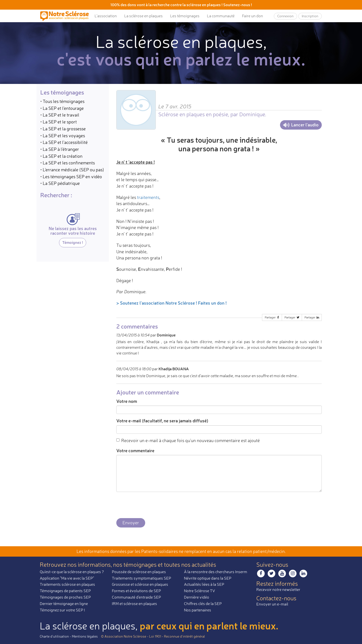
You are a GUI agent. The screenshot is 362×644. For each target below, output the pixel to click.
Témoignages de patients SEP (65, 591)
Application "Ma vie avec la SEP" (67, 578)
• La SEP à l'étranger (60, 149)
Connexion (285, 16)
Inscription (310, 16)
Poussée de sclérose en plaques (139, 572)
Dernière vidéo (197, 597)
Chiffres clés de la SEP (203, 604)
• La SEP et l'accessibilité (64, 142)
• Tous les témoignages (62, 101)
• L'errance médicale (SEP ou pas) (72, 170)
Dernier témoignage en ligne (64, 604)
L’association (106, 16)
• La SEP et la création (61, 156)
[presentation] (154, 505)
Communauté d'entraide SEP (136, 597)
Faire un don (252, 16)
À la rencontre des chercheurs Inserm (216, 572)
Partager (272, 317)
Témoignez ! (73, 242)
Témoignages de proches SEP (65, 597)
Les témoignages (185, 16)
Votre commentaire (135, 450)
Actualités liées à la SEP (204, 584)
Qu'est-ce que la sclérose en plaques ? (72, 572)
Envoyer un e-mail (272, 604)
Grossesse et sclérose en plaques (140, 584)
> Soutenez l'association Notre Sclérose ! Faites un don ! (171, 303)
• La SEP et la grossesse (63, 129)
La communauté (221, 16)
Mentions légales (85, 636)
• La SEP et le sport (59, 122)
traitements (148, 197)
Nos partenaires (198, 610)
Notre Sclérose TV (200, 591)
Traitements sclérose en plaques (67, 584)
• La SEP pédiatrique (60, 183)
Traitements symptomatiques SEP (141, 578)
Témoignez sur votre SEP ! (62, 610)
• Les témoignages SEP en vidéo (71, 176)
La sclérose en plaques (143, 16)
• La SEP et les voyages (63, 136)
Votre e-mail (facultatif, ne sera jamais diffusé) (162, 421)
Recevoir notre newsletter (278, 589)
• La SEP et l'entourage (62, 108)
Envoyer (131, 523)
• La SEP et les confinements (68, 163)
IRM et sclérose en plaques (134, 604)
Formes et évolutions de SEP (136, 591)
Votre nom (127, 401)
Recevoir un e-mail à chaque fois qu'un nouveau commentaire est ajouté (188, 440)
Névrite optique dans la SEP (208, 578)
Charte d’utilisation (54, 636)
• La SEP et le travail (60, 115)
